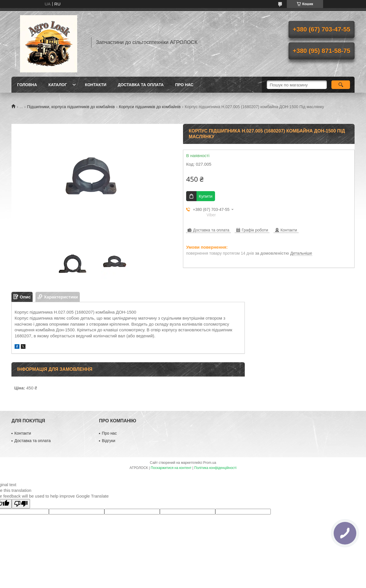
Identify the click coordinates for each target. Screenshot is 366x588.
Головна (27, 85)
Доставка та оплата (141, 85)
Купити (206, 196)
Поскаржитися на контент (171, 468)
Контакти (96, 85)
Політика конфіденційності (215, 468)
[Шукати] (341, 85)
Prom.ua (210, 463)
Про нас (184, 85)
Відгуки (109, 441)
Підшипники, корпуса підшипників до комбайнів (71, 107)
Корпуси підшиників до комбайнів (150, 107)
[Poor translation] (21, 504)
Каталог (58, 85)
